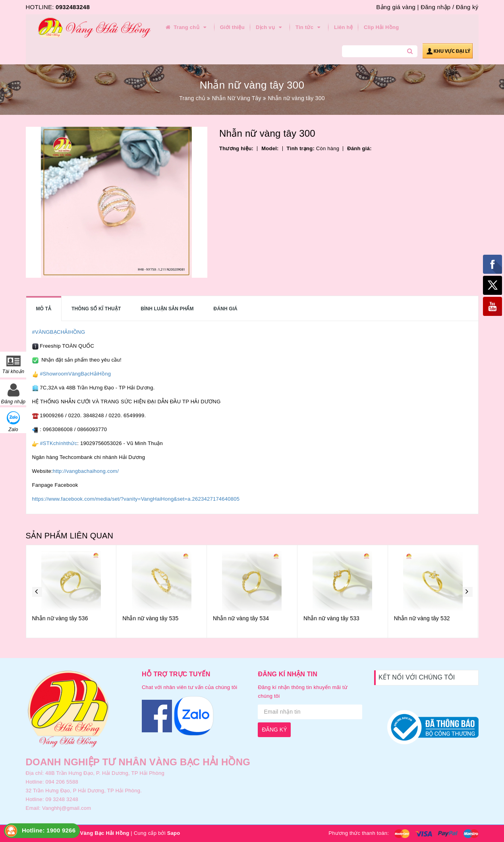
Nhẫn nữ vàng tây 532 (422, 618)
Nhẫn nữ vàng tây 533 (331, 618)
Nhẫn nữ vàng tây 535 (150, 618)
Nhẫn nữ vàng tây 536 (60, 618)
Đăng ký (467, 7)
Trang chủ (187, 27)
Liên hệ (343, 27)
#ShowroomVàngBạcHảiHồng (75, 374)
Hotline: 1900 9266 (49, 830)
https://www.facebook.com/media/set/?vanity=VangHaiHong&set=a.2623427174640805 (136, 499)
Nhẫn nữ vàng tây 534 (241, 618)
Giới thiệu (232, 27)
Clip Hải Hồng (381, 27)
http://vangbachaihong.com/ (86, 471)
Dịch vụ (270, 27)
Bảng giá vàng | (397, 7)
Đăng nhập (435, 7)
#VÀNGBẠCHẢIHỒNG (59, 332)
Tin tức (309, 27)
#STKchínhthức (58, 443)
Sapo (174, 833)
